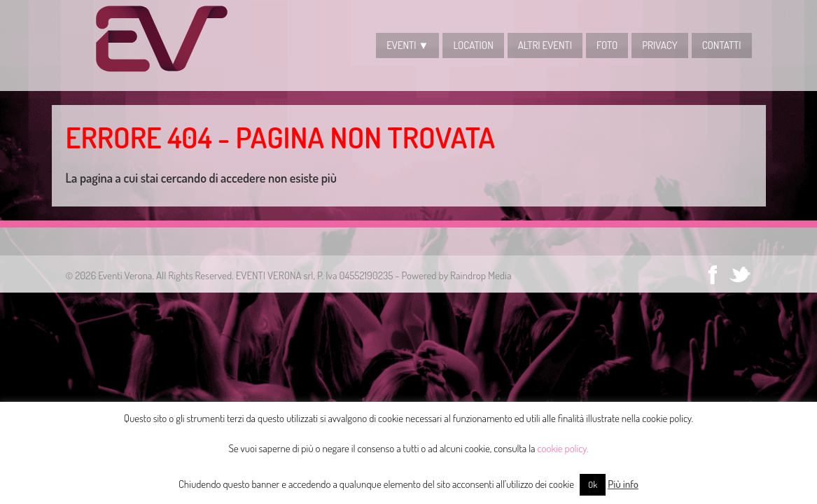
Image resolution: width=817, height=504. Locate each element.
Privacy (659, 45)
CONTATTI (722, 45)
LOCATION (473, 45)
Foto (607, 45)
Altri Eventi (545, 45)
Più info (623, 484)
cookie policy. (563, 448)
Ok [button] (593, 484)
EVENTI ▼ (407, 45)
